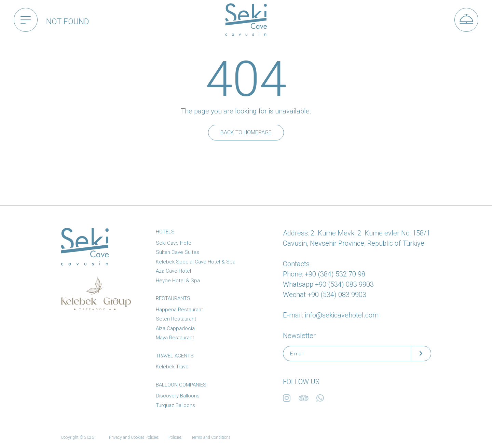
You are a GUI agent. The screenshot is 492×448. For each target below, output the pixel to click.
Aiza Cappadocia (175, 328)
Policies (175, 437)
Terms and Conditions (211, 437)
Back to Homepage (246, 132)
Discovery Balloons (178, 396)
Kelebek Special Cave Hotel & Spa (196, 262)
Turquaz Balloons (175, 405)
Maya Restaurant (175, 338)
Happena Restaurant (179, 310)
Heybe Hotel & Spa (178, 281)
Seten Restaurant (176, 319)
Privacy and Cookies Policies (134, 437)
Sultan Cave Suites (177, 252)
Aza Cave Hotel (173, 271)
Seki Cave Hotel (174, 243)
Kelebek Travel (173, 367)
